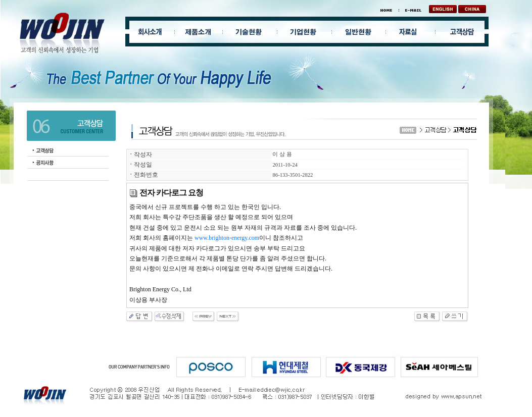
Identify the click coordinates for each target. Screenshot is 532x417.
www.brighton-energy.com (227, 238)
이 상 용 (282, 154)
